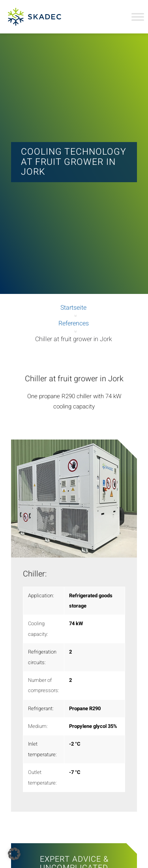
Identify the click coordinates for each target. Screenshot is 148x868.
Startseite (73, 308)
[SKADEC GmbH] (38, 17)
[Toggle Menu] (138, 17)
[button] (14, 854)
